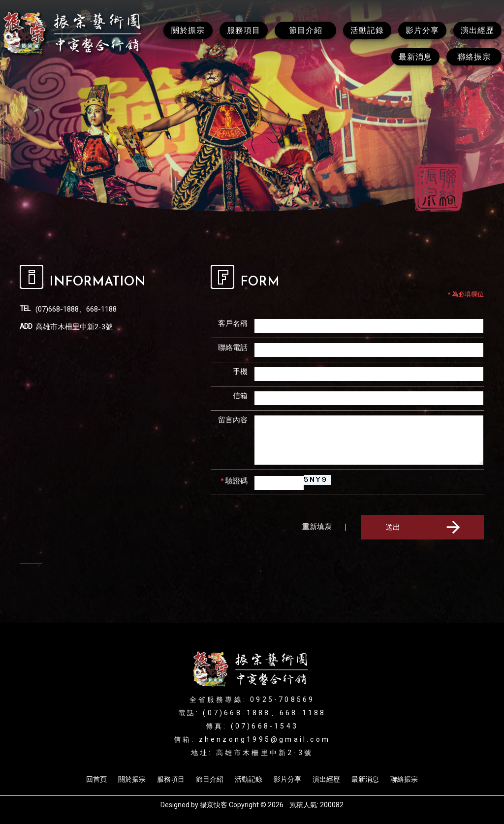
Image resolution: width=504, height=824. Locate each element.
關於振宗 (132, 779)
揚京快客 (214, 805)
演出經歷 (326, 779)
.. (286, 805)
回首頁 (96, 779)
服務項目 (171, 779)
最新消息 (365, 779)
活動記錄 (249, 779)
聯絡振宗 (404, 779)
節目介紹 (210, 779)
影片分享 (287, 779)
